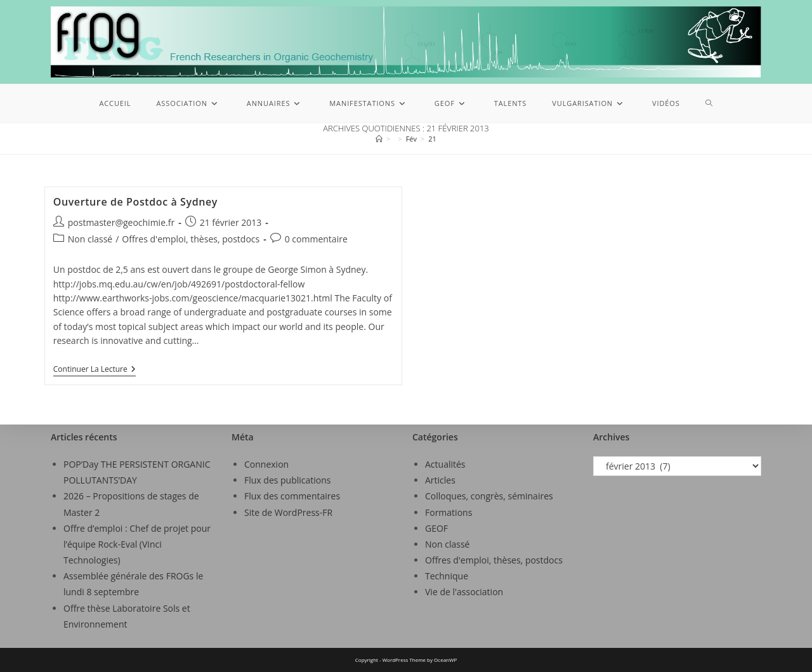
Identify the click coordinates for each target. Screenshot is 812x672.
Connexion (266, 464)
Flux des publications (288, 480)
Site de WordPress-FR (288, 512)
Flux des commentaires (292, 496)
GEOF (436, 528)
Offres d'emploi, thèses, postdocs (191, 239)
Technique (447, 576)
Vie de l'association (464, 592)
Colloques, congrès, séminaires (489, 496)
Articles (440, 480)
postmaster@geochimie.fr (121, 222)
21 (432, 139)
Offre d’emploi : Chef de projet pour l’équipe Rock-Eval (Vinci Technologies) (137, 544)
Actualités (445, 464)
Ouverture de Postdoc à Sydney (135, 202)
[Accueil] (379, 139)
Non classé (90, 239)
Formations (449, 512)
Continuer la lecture (95, 370)
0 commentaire (316, 239)
